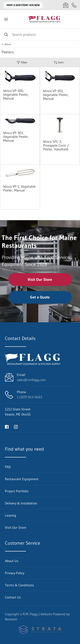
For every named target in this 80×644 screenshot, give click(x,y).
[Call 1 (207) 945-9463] (74, 5)
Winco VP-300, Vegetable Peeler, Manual (16, 94)
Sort (59, 62)
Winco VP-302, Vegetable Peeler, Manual (56, 95)
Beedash (11, 619)
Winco (8, 44)
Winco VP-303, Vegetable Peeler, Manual (16, 137)
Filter (22, 62)
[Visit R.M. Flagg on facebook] (7, 426)
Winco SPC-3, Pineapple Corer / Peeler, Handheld (56, 145)
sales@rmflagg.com (31, 380)
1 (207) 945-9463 (29, 397)
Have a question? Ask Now (23, 5)
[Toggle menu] (6, 19)
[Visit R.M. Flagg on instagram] (16, 426)
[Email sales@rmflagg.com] (66, 5)
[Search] (40, 34)
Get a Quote (40, 297)
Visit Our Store (40, 280)
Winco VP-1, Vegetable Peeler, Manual (19, 188)
